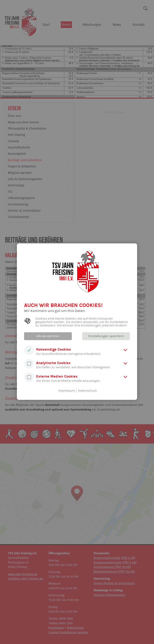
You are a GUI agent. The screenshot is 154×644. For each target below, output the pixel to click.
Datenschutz (87, 391)
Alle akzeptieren (48, 336)
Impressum (67, 391)
